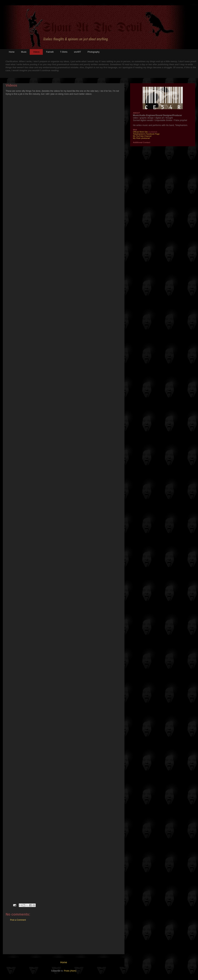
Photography (94, 52)
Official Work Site (140, 132)
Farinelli (50, 52)
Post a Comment (18, 920)
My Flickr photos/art (141, 138)
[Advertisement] (64, 940)
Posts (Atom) (70, 971)
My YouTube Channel (142, 136)
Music (24, 52)
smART (77, 52)
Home (12, 52)
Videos (36, 52)
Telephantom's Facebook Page (146, 134)
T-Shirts (64, 52)
